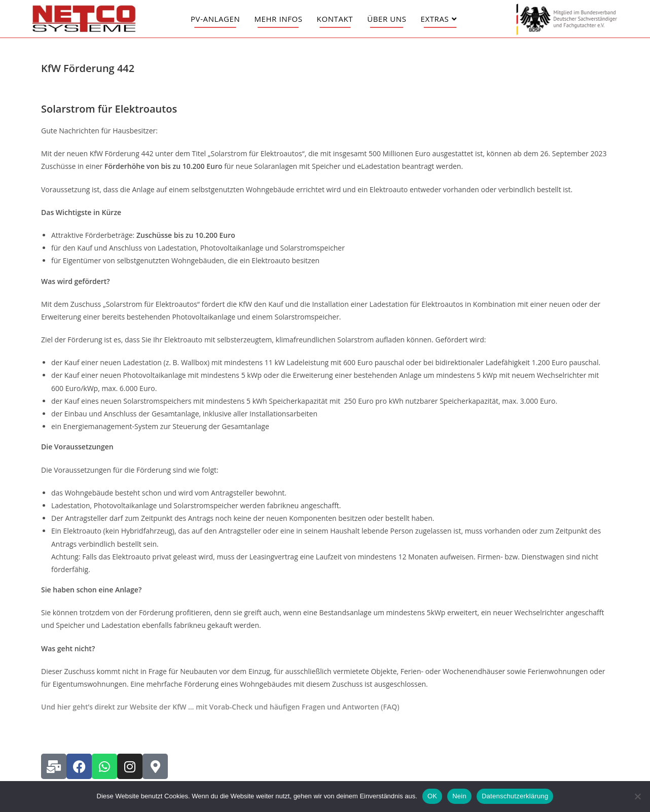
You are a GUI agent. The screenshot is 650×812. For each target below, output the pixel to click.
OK (432, 796)
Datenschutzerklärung (515, 796)
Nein (459, 796)
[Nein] (637, 796)
